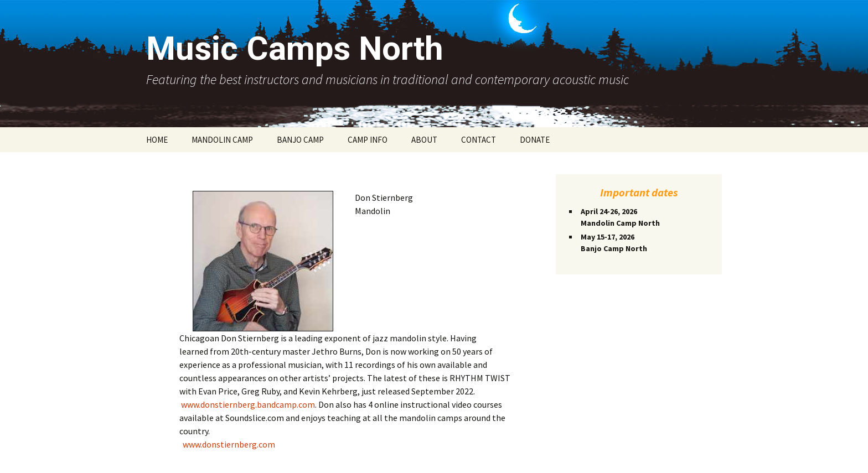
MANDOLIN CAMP (222, 140)
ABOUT (424, 140)
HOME (157, 140)
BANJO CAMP (300, 140)
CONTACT (479, 140)
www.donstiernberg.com (229, 444)
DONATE (535, 140)
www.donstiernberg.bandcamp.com (248, 404)
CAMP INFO (368, 140)
